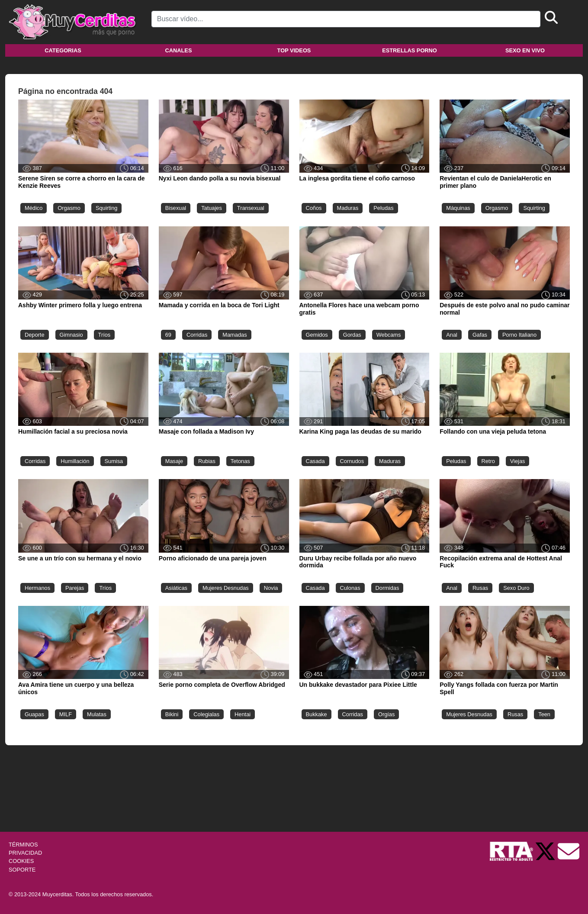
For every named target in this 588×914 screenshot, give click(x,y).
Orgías (386, 714)
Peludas (383, 208)
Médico (34, 208)
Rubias (207, 461)
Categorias (63, 50)
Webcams (389, 335)
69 (168, 335)
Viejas (518, 461)
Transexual (251, 208)
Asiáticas (176, 588)
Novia (271, 588)
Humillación (75, 461)
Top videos (294, 50)
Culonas (350, 588)
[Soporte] (569, 851)
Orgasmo (69, 208)
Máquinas (458, 208)
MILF (66, 714)
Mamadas (235, 335)
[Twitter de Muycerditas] (546, 851)
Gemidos (317, 335)
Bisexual (176, 208)
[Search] (346, 19)
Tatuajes (212, 208)
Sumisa (114, 461)
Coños (314, 208)
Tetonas (240, 461)
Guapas (34, 714)
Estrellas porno (410, 50)
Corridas (197, 335)
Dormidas (387, 588)
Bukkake (316, 714)
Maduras (348, 208)
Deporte (35, 335)
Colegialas (206, 714)
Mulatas (97, 714)
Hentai (243, 714)
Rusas (480, 588)
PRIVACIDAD (25, 853)
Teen (544, 714)
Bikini (172, 714)
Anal (452, 335)
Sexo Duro (516, 588)
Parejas (75, 588)
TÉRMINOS (23, 845)
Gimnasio (71, 335)
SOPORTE (22, 870)
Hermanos (37, 588)
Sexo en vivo (525, 50)
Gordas (352, 335)
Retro (488, 461)
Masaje (174, 461)
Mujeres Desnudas (226, 588)
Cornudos (352, 461)
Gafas (480, 335)
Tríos (104, 335)
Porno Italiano (519, 335)
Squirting (107, 208)
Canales (179, 50)
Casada (315, 461)
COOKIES (21, 861)
